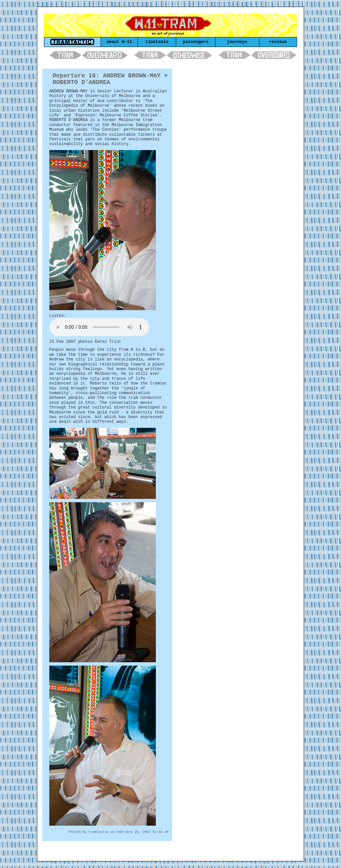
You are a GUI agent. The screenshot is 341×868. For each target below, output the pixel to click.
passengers (196, 42)
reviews (278, 42)
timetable (157, 42)
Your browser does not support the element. (99, 327)
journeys (237, 42)
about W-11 (119, 42)
